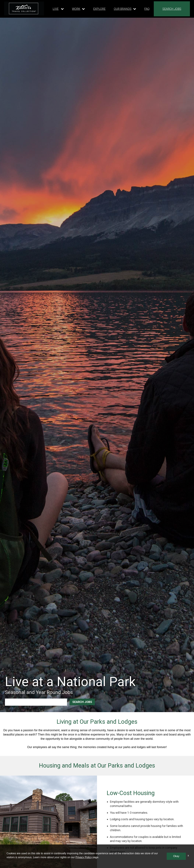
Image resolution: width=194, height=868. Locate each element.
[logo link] (24, 9)
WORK (76, 9)
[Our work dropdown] (78, 9)
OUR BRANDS (123, 9)
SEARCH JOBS (172, 9)
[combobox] (23, 702)
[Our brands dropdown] (125, 9)
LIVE (56, 9)
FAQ (147, 9)
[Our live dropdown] (58, 9)
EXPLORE (99, 9)
